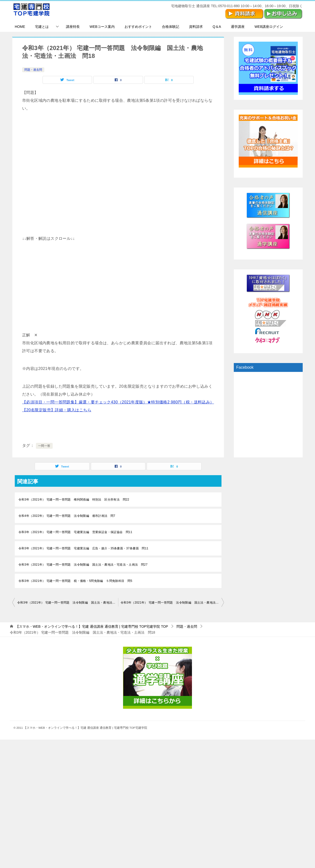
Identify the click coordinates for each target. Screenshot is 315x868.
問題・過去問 (33, 70)
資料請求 (196, 27)
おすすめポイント (138, 27)
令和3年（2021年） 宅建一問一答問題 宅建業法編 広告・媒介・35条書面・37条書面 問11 (83, 548)
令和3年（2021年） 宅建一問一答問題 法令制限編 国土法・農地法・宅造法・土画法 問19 (172, 603)
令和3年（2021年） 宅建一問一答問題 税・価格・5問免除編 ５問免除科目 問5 (75, 581)
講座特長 (73, 27)
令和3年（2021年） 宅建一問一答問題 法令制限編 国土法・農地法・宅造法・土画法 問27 (83, 565)
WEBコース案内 (102, 27)
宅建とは (42, 27)
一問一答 (44, 446)
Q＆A (217, 27)
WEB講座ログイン (269, 27)
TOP (92, 626)
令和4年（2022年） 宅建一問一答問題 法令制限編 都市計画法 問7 (67, 516)
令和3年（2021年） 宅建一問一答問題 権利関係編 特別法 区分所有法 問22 (74, 500)
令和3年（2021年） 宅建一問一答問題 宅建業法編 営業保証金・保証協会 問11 (75, 532)
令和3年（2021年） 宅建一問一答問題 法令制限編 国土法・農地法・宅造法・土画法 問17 (68, 603)
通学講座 (238, 27)
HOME (20, 27)
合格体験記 (171, 27)
